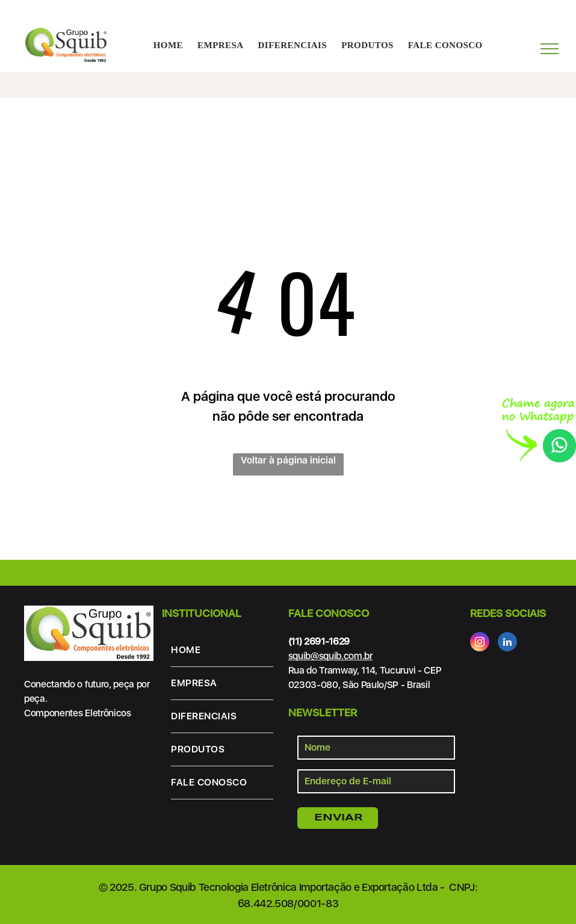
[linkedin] (507, 643)
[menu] (550, 49)
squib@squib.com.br (330, 656)
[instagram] (480, 643)
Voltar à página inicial (288, 460)
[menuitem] (168, 45)
